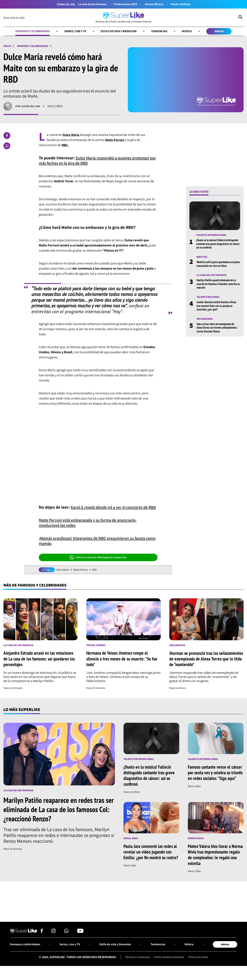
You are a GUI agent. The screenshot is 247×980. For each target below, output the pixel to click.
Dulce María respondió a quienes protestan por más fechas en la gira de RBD (96, 161)
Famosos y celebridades (29, 32)
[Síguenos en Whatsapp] (66, 938)
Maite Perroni (82, 575)
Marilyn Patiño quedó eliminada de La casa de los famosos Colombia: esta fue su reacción (218, 285)
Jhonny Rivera (155, 4)
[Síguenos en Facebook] (42, 938)
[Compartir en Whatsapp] (7, 146)
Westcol (202, 258)
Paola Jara (131, 844)
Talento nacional (209, 298)
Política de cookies (200, 963)
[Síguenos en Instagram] (53, 938)
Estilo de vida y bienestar (119, 32)
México (223, 32)
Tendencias (162, 32)
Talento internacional (212, 236)
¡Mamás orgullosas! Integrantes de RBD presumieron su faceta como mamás (96, 546)
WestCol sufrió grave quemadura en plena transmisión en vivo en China (216, 265)
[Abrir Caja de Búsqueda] (240, 18)
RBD (96, 575)
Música (190, 32)
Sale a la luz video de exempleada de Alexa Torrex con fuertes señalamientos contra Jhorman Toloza (218, 329)
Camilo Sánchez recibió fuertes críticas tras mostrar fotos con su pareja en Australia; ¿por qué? (217, 307)
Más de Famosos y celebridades (37, 591)
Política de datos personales (169, 963)
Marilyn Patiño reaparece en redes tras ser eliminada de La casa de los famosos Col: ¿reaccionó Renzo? (58, 815)
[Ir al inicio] (123, 18)
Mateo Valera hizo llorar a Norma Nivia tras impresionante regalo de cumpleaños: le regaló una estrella (215, 860)
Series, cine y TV (73, 32)
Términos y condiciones (136, 963)
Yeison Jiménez (182, 4)
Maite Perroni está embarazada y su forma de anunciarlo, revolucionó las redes (91, 528)
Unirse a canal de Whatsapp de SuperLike (98, 563)
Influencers (205, 320)
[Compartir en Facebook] (7, 136)
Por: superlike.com (28, 107)
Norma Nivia (196, 844)
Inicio (7, 46)
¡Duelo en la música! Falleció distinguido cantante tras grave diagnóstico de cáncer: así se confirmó (217, 245)
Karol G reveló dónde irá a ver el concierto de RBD (96, 510)
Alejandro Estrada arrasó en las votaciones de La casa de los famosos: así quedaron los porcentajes (40, 664)
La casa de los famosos (91, 4)
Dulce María (63, 575)
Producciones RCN (126, 4)
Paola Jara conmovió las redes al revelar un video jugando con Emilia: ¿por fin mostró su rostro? (151, 860)
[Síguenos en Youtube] (80, 938)
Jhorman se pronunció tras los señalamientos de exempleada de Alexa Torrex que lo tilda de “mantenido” (203, 664)
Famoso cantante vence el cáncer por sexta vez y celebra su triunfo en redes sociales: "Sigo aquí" (216, 781)
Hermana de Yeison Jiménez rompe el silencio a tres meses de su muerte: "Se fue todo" (123, 664)
